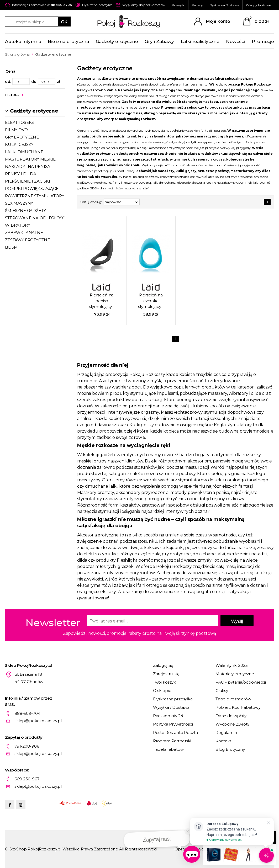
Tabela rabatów (168, 749)
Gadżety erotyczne (117, 41)
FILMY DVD (16, 130)
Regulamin (226, 733)
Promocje (263, 41)
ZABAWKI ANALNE (24, 233)
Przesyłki (178, 5)
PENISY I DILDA (21, 174)
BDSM (11, 247)
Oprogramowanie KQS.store (202, 849)
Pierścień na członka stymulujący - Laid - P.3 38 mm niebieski (151, 301)
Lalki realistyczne (200, 41)
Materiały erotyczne (235, 674)
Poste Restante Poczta (175, 733)
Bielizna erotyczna (68, 41)
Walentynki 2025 (232, 665)
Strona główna (17, 54)
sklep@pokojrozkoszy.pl (38, 721)
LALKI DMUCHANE (24, 152)
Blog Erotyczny (230, 749)
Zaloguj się (163, 665)
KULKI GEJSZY (19, 144)
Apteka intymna (23, 41)
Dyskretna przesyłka (173, 699)
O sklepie (162, 691)
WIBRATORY (18, 225)
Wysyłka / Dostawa (171, 707)
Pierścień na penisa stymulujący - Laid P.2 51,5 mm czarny (102, 301)
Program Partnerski (172, 741)
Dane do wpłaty (231, 716)
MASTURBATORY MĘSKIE (30, 159)
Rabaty (197, 5)
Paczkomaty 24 (168, 716)
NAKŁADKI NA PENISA (28, 166)
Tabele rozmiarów (233, 699)
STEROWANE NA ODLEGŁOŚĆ (35, 218)
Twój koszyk (164, 682)
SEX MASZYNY (19, 203)
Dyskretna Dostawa (224, 5)
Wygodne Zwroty (232, 724)
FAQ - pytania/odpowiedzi (241, 682)
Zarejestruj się (166, 674)
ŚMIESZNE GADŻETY (25, 211)
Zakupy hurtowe (258, 5)
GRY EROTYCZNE (22, 137)
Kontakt (223, 741)
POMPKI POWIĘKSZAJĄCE (32, 188)
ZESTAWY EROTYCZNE (27, 240)
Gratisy (222, 691)
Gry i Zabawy (159, 41)
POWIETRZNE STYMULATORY (35, 196)
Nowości (236, 41)
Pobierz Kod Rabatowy (238, 707)
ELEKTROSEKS (19, 122)
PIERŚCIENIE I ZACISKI (28, 181)
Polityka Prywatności (173, 724)
